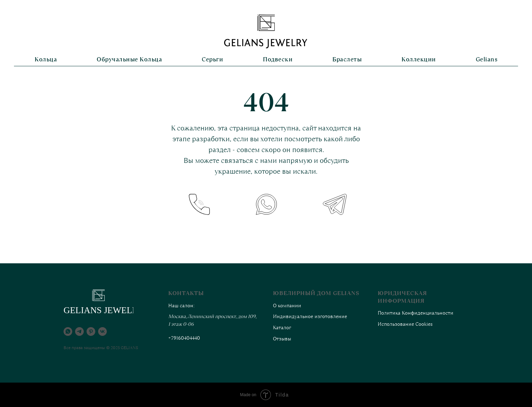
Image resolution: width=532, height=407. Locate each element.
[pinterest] (91, 331)
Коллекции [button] (419, 59)
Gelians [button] (487, 59)
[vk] (102, 331)
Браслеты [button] (347, 59)
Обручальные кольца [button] (129, 59)
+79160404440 (184, 338)
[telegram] (79, 331)
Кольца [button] (46, 59)
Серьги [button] (212, 59)
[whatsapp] (68, 331)
